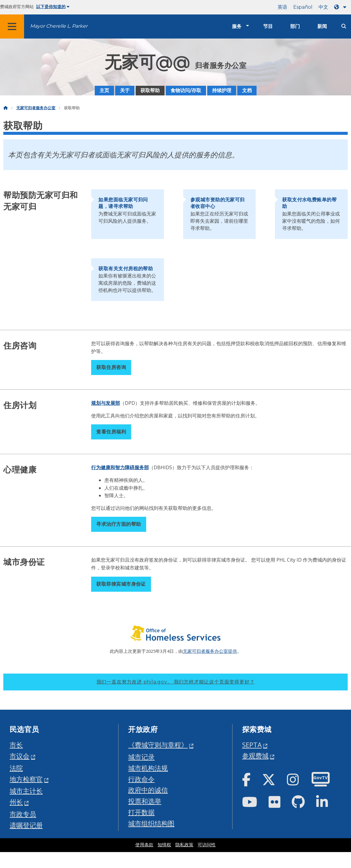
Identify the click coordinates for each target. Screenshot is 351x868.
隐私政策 (184, 845)
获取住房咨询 (111, 367)
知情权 (164, 845)
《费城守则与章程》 (158, 745)
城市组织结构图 (151, 823)
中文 (323, 7)
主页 (104, 90)
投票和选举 (145, 801)
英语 (282, 7)
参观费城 (255, 756)
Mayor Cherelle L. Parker (59, 26)
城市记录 (141, 757)
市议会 (20, 756)
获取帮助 (150, 90)
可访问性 (207, 845)
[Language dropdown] (341, 7)
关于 (125, 90)
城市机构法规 (148, 768)
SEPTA (252, 745)
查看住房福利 (111, 432)
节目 (268, 26)
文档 (247, 90)
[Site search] (344, 26)
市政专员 (23, 814)
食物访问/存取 (186, 90)
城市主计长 (26, 791)
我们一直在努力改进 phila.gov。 (176, 682)
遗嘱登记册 (26, 825)
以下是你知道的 (53, 7)
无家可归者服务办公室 (36, 108)
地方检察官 (26, 779)
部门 (295, 26)
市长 (16, 745)
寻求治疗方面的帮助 (119, 524)
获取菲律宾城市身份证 (121, 584)
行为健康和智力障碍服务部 (120, 467)
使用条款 (144, 845)
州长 (16, 802)
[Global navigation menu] (12, 26)
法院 (16, 768)
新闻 (322, 26)
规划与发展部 (106, 403)
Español (303, 7)
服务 (237, 26)
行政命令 (141, 779)
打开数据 (141, 812)
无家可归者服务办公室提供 (210, 651)
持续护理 (222, 90)
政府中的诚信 (148, 790)
